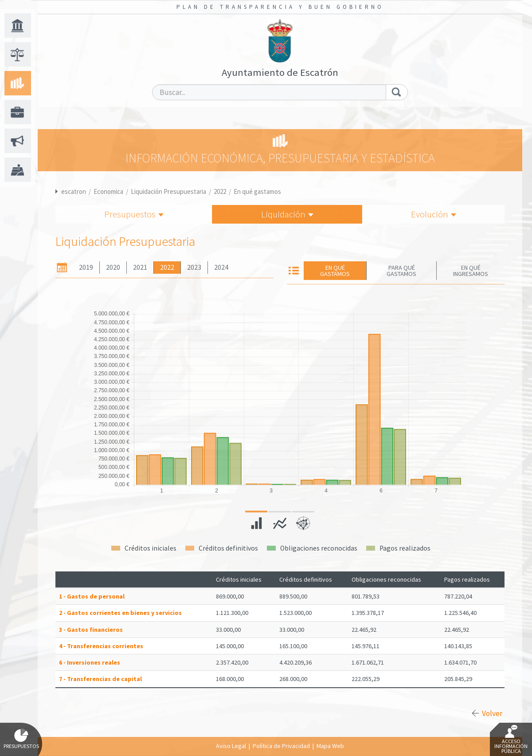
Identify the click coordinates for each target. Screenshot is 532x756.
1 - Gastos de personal (92, 596)
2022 (220, 191)
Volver (492, 713)
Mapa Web (330, 746)
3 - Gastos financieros (91, 630)
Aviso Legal (231, 746)
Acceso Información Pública (511, 740)
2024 (221, 267)
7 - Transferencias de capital (100, 679)
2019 (86, 267)
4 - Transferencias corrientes (101, 646)
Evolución (434, 214)
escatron (74, 191)
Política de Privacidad (281, 746)
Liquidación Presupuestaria (168, 191)
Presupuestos (134, 214)
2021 (140, 267)
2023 (194, 267)
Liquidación (287, 214)
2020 (113, 267)
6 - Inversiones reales (90, 662)
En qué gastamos (257, 191)
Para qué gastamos (401, 271)
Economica (108, 191)
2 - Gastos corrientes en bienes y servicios (120, 613)
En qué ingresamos (471, 271)
